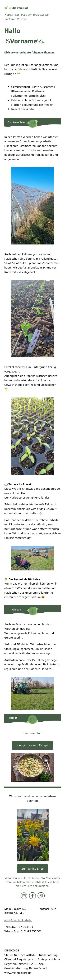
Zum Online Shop (32, 869)
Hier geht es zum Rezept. (32, 745)
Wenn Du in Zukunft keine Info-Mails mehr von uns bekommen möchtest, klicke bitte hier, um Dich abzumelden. (32, 882)
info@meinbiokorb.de (18, 920)
